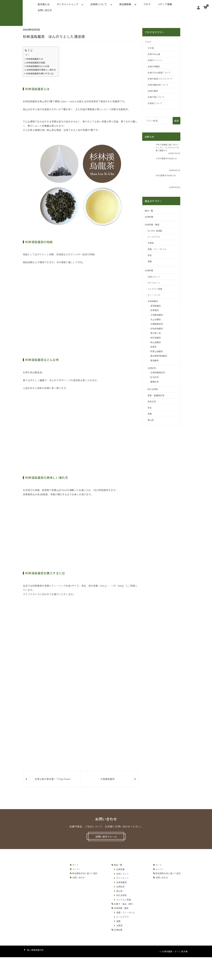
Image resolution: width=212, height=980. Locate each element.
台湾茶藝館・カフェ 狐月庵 (175, 951)
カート (75, 865)
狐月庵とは (44, 4)
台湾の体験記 (154, 66)
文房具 (151, 243)
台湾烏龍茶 (153, 301)
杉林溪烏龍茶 (157, 329)
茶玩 (150, 255)
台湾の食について (156, 97)
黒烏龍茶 (155, 360)
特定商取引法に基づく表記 (85, 873)
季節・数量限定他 (156, 395)
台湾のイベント (155, 60)
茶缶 (150, 408)
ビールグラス (154, 237)
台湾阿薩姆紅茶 (158, 372)
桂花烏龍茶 (156, 338)
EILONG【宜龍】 (155, 231)
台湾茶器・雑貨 (152, 225)
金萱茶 (154, 347)
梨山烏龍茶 (156, 342)
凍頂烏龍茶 (156, 306)
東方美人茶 (156, 333)
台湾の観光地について (158, 85)
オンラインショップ (67, 4)
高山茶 (151, 420)
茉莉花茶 (152, 402)
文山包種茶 (156, 319)
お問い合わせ (45, 10)
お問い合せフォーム (106, 837)
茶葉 (150, 414)
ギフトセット (154, 283)
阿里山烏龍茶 (157, 351)
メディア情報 (165, 4)
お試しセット (154, 277)
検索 (176, 121)
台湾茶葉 (149, 270)
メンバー (76, 869)
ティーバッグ (154, 295)
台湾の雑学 (153, 91)
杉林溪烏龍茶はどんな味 (38, 66)
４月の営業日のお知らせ (166, 158)
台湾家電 (149, 217)
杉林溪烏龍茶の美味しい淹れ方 (41, 70)
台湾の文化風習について (159, 73)
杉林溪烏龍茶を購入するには (40, 73)
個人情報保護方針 (35, 950)
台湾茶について (99, 4)
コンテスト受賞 (155, 289)
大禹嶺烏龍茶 (157, 315)
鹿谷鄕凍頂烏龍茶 (159, 356)
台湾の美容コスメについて (160, 79)
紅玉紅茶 (155, 377)
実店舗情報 (125, 4)
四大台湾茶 (153, 389)
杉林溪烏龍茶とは (34, 59)
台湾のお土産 (154, 54)
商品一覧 (149, 211)
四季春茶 (155, 310)
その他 (151, 48)
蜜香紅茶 (155, 382)
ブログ (147, 4)
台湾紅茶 (152, 368)
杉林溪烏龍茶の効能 (36, 62)
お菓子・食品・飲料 (123, 904)
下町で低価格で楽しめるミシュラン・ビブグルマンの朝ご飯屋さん (167, 147)
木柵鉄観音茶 (157, 324)
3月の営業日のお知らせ (166, 175)
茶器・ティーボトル (157, 249)
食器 (150, 261)
